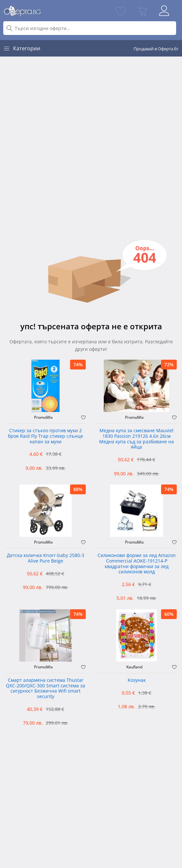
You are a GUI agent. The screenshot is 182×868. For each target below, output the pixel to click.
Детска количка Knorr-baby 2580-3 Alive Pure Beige (45, 558)
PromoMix (43, 418)
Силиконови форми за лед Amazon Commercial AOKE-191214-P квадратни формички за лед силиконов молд (137, 564)
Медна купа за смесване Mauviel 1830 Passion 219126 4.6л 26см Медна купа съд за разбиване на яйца (136, 439)
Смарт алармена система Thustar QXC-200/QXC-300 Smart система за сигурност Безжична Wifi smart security (45, 688)
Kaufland (134, 667)
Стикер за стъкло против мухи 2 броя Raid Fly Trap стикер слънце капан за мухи (45, 436)
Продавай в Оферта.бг (156, 49)
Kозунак (137, 680)
